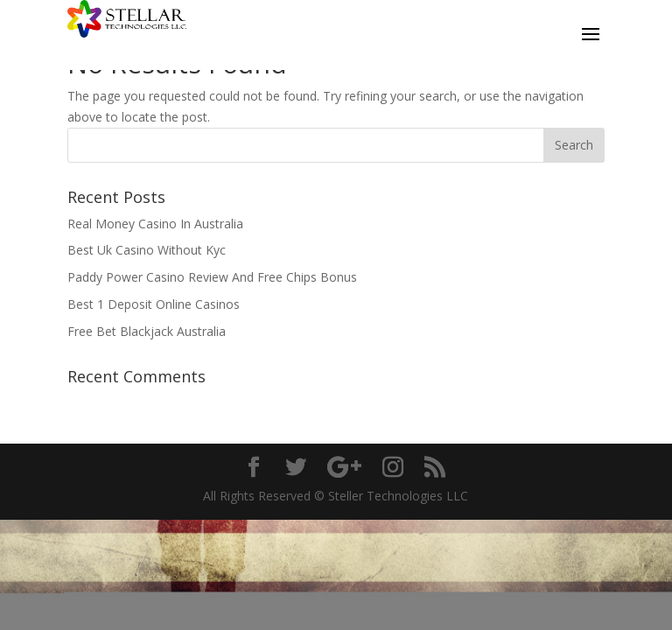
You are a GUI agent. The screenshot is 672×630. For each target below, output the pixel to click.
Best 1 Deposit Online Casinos (154, 304)
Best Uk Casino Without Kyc (147, 250)
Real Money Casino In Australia (155, 224)
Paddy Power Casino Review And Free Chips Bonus (212, 277)
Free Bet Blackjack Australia (147, 331)
